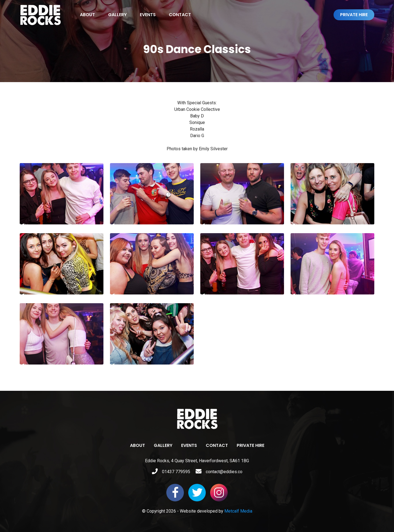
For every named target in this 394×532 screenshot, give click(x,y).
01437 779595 (171, 472)
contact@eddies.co (219, 472)
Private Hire (354, 15)
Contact (180, 15)
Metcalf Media (238, 511)
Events (148, 15)
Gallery (117, 15)
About (87, 15)
